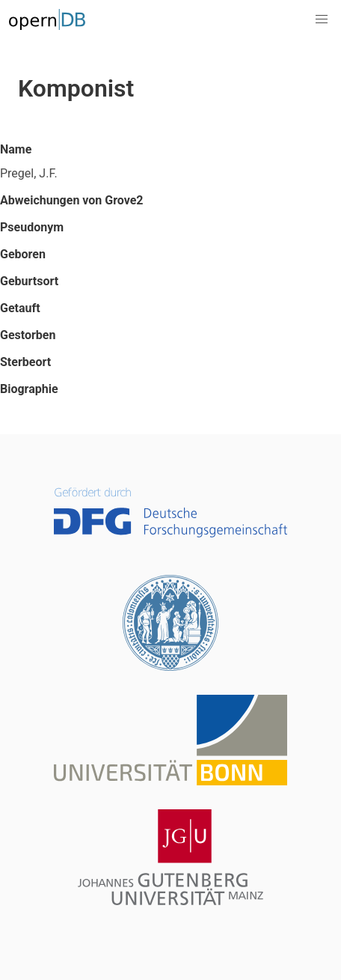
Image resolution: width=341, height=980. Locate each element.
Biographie (29, 389)
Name (16, 149)
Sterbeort (25, 362)
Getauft (20, 308)
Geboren (23, 254)
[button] (322, 19)
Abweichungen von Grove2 (72, 200)
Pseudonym (32, 227)
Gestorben (28, 335)
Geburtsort (29, 281)
